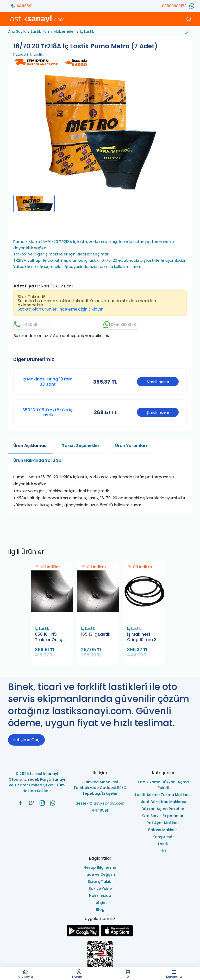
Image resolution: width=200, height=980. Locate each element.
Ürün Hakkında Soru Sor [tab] (38, 460)
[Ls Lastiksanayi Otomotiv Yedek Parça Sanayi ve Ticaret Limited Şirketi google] (83, 935)
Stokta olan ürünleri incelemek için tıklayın (61, 309)
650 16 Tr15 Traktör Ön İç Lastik (48, 412)
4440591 (24, 6)
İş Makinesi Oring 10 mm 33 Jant (48, 382)
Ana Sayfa (25, 974)
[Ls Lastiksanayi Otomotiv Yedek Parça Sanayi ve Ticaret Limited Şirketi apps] (117, 935)
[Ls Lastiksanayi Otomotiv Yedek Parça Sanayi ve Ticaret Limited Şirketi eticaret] (100, 957)
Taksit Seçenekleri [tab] (81, 446)
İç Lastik (87, 31)
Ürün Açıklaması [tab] (30, 446)
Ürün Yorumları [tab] (131, 446)
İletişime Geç (26, 740)
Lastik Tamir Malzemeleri (53, 31)
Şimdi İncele (158, 382)
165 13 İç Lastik (96, 634)
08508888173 (174, 6)
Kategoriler (174, 974)
